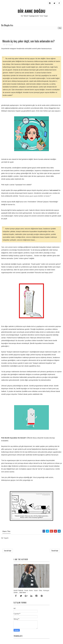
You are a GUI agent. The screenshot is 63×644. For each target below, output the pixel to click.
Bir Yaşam (9, 45)
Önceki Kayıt (55, 551)
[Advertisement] (27, 34)
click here (23, 593)
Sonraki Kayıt (8, 551)
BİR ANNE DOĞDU (31, 11)
